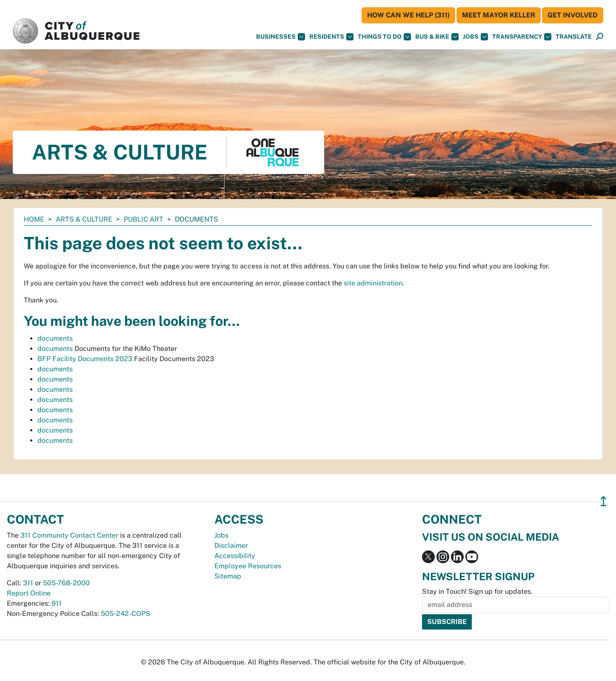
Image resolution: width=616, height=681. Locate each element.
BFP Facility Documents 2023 (85, 359)
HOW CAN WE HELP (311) (408, 15)
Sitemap (228, 576)
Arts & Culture (84, 219)
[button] (574, 37)
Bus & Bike (437, 37)
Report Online (29, 593)
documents (55, 338)
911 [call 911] (57, 603)
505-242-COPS (125, 614)
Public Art (144, 219)
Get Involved (573, 15)
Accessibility (235, 556)
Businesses (281, 37)
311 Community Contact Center (69, 535)
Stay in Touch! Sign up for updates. (477, 591)
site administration (373, 283)
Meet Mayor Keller (499, 15)
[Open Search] (600, 37)
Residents (331, 37)
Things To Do (384, 37)
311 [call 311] (28, 583)
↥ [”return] (603, 501)
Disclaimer (231, 546)
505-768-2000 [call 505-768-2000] (66, 583)
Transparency (522, 37)
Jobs (475, 37)
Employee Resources (248, 566)
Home (34, 219)
